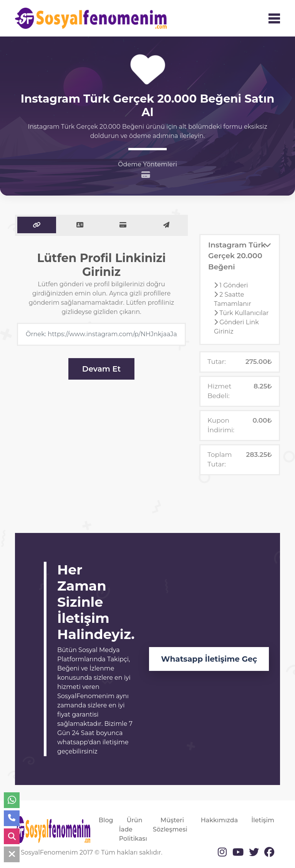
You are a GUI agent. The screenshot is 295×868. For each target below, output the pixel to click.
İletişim (263, 820)
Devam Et (101, 369)
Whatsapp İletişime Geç (209, 659)
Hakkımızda (220, 820)
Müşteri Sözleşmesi (170, 825)
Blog (106, 820)
